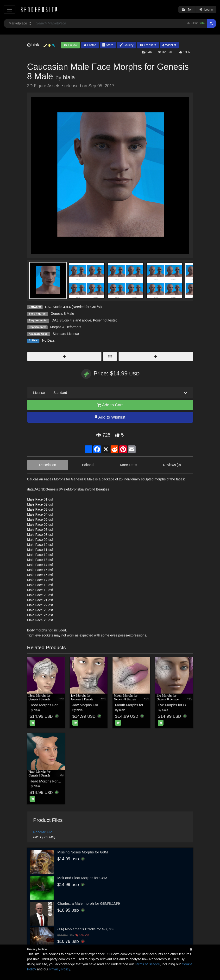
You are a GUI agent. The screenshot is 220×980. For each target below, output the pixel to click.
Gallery (126, 45)
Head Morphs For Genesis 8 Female (59, 705)
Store (108, 45)
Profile (90, 45)
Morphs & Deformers (66, 327)
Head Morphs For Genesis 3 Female (59, 781)
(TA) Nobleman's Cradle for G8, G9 (86, 929)
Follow (70, 45)
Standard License (66, 334)
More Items (129, 465)
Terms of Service (147, 964)
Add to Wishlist (110, 417)
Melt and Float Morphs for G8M (82, 878)
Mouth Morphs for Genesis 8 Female (144, 705)
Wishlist (169, 45)
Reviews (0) (172, 465)
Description (48, 465)
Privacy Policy (60, 969)
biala (69, 77)
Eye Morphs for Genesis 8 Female (185, 705)
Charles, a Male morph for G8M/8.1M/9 (89, 903)
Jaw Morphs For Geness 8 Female (100, 705)
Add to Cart (110, 405)
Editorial (88, 465)
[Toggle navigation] (9, 9)
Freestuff (148, 45)
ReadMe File (43, 832)
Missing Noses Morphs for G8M (83, 852)
